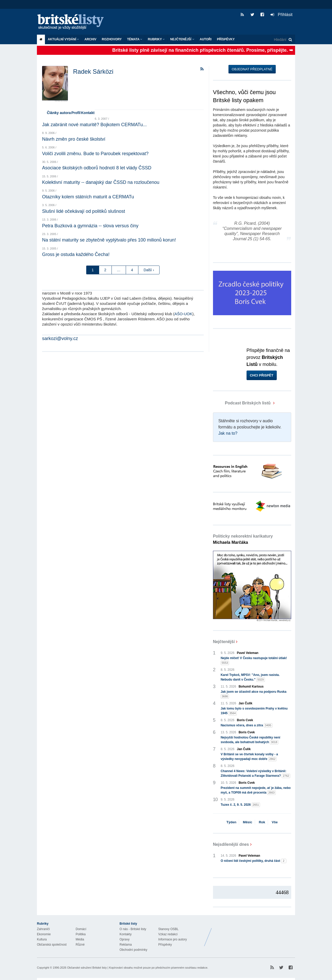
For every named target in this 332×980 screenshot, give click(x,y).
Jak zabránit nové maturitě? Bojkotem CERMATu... (94, 125)
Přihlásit (282, 15)
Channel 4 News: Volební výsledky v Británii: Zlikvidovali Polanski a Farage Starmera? (255, 774)
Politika (81, 934)
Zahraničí (43, 929)
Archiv (90, 39)
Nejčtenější (182, 39)
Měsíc (248, 822)
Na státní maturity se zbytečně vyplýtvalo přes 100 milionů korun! (109, 240)
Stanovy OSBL (168, 929)
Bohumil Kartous (251, 687)
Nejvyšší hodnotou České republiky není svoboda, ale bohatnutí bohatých (251, 740)
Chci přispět (262, 375)
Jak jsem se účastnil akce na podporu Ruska (254, 694)
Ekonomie (44, 934)
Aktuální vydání (63, 39)
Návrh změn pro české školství (74, 139)
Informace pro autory (173, 939)
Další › (149, 270)
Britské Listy (254, 933)
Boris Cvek (245, 720)
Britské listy (73, 22)
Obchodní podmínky (133, 950)
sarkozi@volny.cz (60, 338)
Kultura (42, 939)
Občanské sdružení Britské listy (87, 968)
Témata (135, 39)
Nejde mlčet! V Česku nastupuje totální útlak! (254, 661)
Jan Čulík (245, 703)
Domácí (81, 929)
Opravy (125, 939)
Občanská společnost (52, 945)
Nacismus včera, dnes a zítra (247, 725)
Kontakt (88, 113)
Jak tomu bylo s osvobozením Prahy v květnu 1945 (254, 711)
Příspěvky (226, 39)
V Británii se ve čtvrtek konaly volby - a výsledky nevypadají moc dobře (249, 757)
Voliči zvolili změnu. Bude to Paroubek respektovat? (95, 154)
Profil (76, 113)
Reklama (126, 945)
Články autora (59, 113)
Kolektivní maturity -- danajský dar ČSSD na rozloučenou (101, 182)
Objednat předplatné (252, 69)
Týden (231, 822)
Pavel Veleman (248, 653)
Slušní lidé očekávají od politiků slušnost (84, 211)
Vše (275, 822)
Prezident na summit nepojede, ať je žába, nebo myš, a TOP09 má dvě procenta (256, 790)
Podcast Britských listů (242, 403)
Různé (80, 945)
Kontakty (126, 934)
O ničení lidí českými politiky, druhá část (254, 861)
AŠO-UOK (183, 314)
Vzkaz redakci (168, 934)
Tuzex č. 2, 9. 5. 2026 (240, 805)
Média (80, 939)
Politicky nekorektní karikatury (243, 539)
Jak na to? (228, 433)
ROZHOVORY (112, 39)
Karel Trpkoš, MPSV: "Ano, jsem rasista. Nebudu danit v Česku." (250, 677)
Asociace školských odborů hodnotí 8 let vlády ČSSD (97, 168)
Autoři (206, 39)
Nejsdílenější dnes (231, 844)
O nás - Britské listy (133, 929)
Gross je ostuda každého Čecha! (76, 254)
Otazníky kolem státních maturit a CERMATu (88, 197)
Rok (262, 822)
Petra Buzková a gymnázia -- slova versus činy (90, 226)
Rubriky (156, 39)
